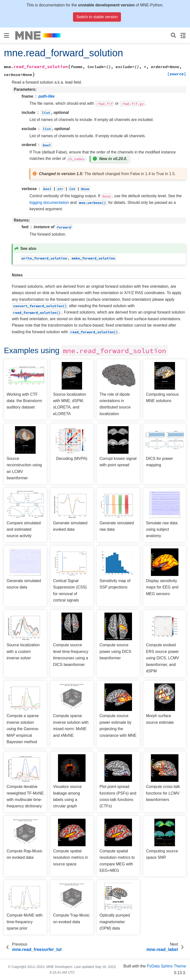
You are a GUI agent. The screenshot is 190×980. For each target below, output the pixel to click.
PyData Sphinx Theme (166, 966)
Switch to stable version (97, 17)
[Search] (173, 36)
